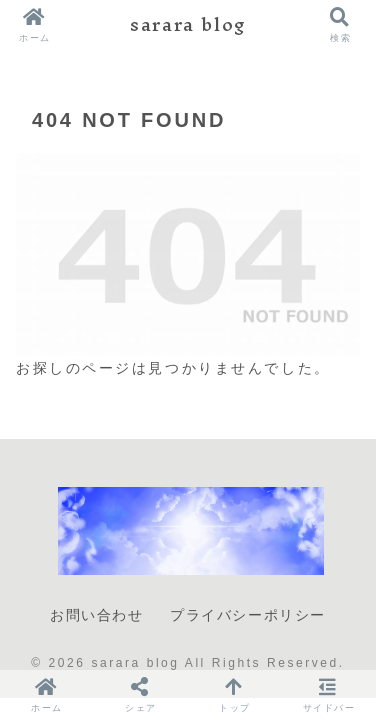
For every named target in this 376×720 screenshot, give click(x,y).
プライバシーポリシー (248, 614)
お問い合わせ (97, 614)
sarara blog (188, 24)
